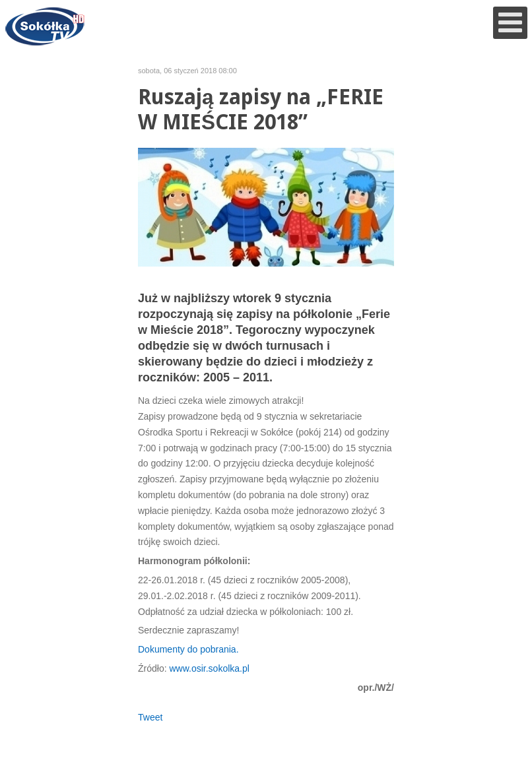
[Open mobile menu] (510, 23)
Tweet (150, 717)
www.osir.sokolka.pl (209, 668)
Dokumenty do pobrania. (188, 649)
